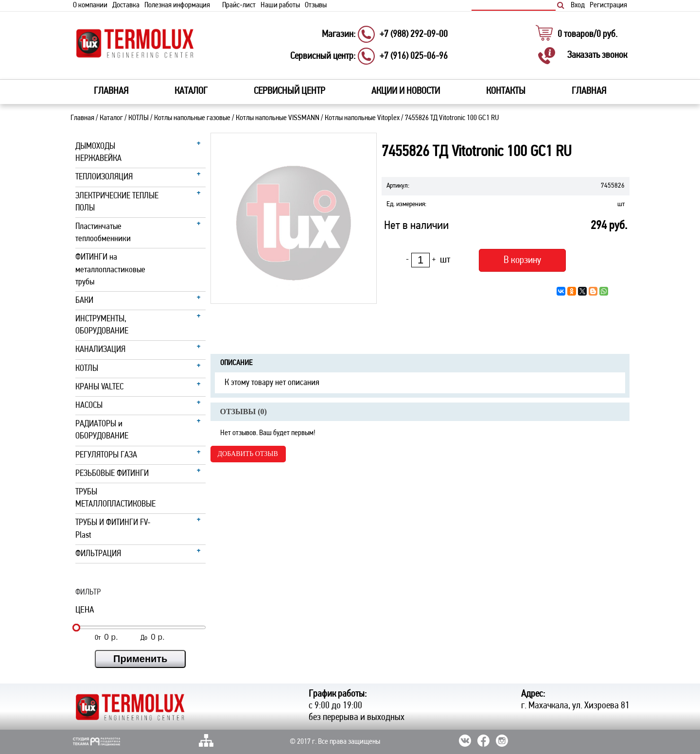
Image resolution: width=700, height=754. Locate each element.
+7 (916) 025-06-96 (414, 56)
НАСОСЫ (89, 406)
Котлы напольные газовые (192, 118)
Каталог (111, 118)
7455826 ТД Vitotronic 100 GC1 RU (452, 118)
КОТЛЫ (139, 118)
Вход (578, 5)
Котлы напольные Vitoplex (362, 118)
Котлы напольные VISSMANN (278, 118)
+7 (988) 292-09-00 (414, 35)
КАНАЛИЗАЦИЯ (100, 350)
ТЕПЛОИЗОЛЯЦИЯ (104, 177)
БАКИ (84, 301)
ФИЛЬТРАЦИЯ (98, 554)
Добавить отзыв (248, 454)
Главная (111, 91)
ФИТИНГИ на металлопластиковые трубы (110, 270)
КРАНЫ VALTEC (99, 387)
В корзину (522, 260)
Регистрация (608, 5)
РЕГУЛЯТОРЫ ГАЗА (106, 455)
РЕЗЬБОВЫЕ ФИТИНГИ (112, 474)
